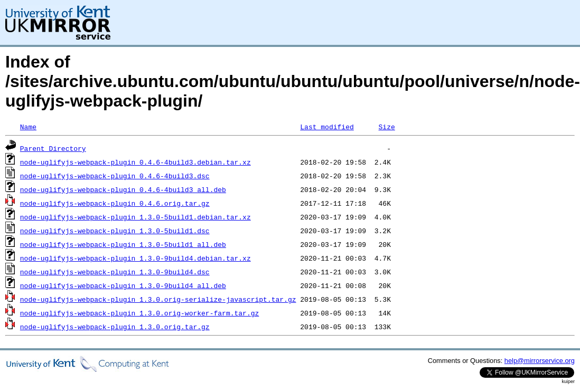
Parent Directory (53, 148)
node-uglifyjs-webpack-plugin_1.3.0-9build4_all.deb (123, 285)
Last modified (327, 127)
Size (386, 127)
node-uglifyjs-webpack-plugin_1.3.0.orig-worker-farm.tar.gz (139, 313)
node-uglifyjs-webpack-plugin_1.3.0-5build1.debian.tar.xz (135, 217)
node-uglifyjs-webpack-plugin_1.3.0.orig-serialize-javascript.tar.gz (158, 299)
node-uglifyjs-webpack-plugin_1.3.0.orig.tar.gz (115, 327)
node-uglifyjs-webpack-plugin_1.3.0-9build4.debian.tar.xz (135, 258)
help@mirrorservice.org (540, 361)
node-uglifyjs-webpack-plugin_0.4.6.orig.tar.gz (115, 203)
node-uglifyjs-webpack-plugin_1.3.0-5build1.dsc (115, 231)
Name (28, 127)
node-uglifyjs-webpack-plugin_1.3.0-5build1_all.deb (123, 244)
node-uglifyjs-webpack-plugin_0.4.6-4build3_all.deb (123, 189)
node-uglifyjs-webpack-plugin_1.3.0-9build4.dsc (115, 272)
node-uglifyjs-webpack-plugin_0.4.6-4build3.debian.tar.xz (135, 162)
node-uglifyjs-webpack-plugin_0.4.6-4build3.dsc (115, 176)
